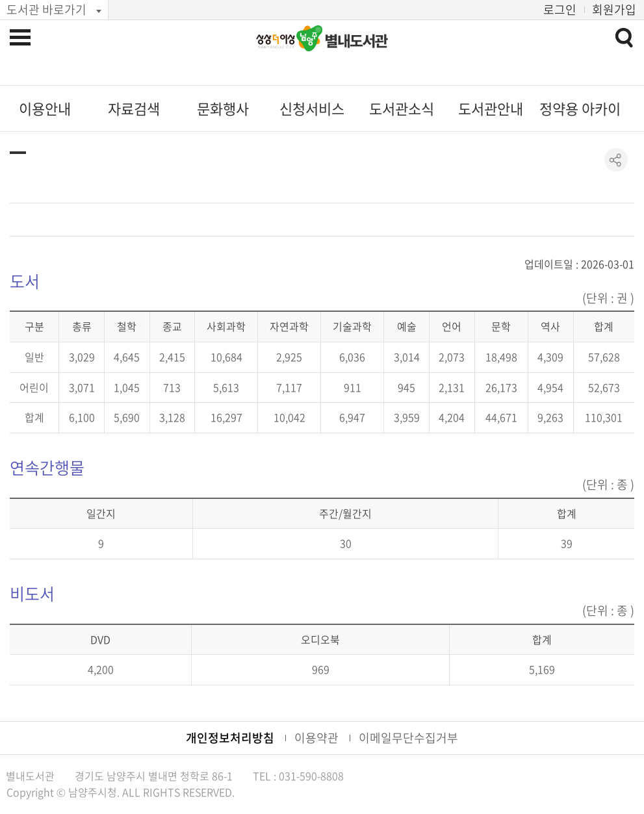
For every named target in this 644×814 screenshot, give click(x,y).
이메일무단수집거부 (408, 738)
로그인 (560, 9)
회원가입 (614, 9)
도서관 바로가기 (46, 9)
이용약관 (316, 738)
